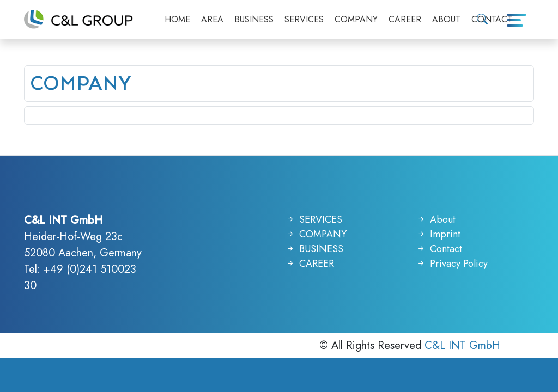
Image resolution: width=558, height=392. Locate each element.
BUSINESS (254, 19)
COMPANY (356, 19)
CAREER (405, 19)
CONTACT (492, 19)
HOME (177, 19)
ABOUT (446, 19)
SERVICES (304, 19)
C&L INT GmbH (462, 345)
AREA (212, 19)
